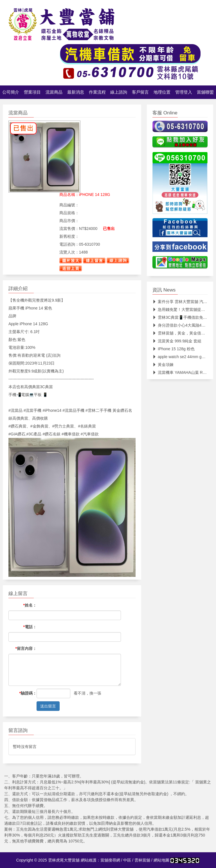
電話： (30, 627)
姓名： (30, 605)
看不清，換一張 (87, 693)
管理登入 (184, 92)
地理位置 (162, 92)
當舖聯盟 (205, 92)
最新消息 (76, 92)
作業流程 (97, 92)
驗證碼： (28, 693)
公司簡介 (11, 92)
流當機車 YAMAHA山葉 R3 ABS (183, 372)
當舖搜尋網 (110, 860)
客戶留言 (140, 92)
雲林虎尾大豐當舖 (64, 860)
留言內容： (26, 648)
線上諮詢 (119, 92)
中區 (127, 860)
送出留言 (48, 706)
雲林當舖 (142, 860)
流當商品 (54, 92)
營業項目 (32, 92)
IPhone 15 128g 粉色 (174, 349)
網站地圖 (161, 860)
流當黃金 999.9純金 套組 (177, 341)
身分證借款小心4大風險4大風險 (183, 325)
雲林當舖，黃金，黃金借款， (181, 333)
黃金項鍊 (163, 365)
